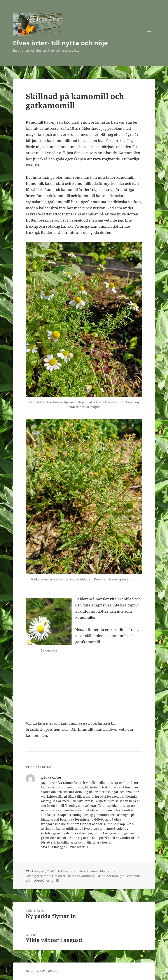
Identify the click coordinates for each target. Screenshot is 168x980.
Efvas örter (69, 871)
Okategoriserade (38, 876)
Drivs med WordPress (42, 971)
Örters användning (81, 876)
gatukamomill (130, 876)
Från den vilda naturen (101, 871)
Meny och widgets (149, 39)
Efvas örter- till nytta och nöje (60, 43)
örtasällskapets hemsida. (48, 729)
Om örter (59, 876)
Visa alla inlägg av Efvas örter (63, 847)
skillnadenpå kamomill (42, 880)
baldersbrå (110, 876)
